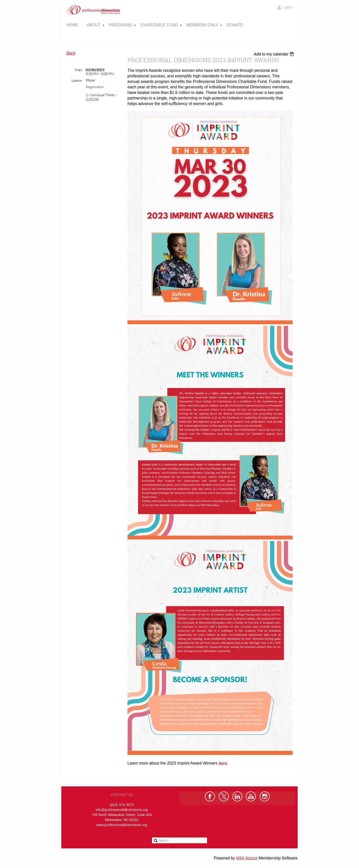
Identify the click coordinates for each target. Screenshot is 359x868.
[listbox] (274, 54)
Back (71, 53)
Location (77, 80)
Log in (288, 7)
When (78, 70)
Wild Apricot (247, 858)
